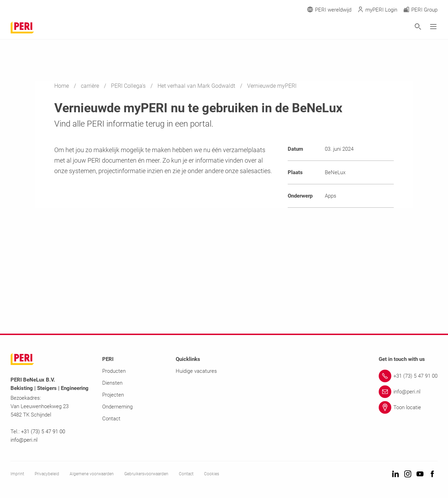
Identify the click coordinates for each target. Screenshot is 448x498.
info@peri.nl (25, 440)
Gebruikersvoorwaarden (146, 474)
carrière (91, 86)
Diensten (112, 383)
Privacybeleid (47, 474)
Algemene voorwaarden (92, 474)
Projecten (113, 395)
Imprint (17, 474)
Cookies (212, 474)
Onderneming (117, 407)
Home (62, 86)
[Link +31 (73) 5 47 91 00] (408, 376)
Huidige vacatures (196, 371)
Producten (114, 371)
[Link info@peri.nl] (408, 392)
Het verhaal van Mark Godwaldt (197, 86)
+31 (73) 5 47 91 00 (43, 432)
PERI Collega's (129, 86)
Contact (111, 419)
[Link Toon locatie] (408, 407)
